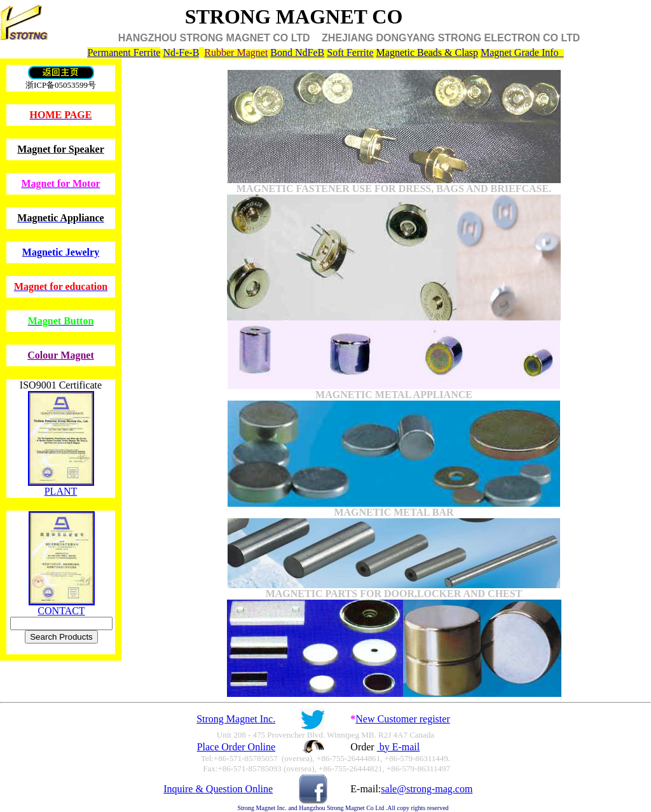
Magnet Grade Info (520, 52)
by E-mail (399, 747)
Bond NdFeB (297, 52)
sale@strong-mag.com (427, 789)
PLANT (61, 491)
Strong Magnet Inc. (236, 719)
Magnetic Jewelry (61, 252)
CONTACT (61, 611)
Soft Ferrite (350, 52)
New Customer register (402, 719)
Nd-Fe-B (181, 52)
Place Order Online (236, 747)
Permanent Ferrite (124, 52)
